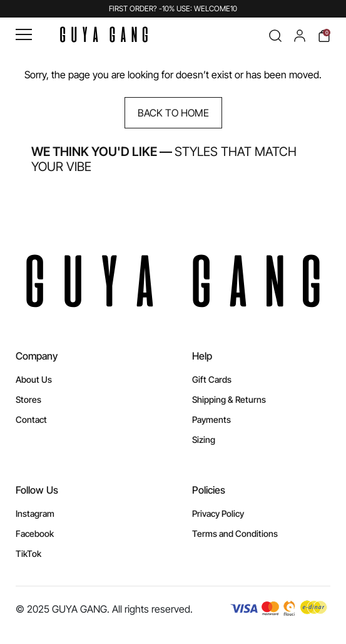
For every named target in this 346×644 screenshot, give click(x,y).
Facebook (35, 533)
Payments (211, 419)
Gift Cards (212, 379)
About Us (34, 379)
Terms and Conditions (235, 533)
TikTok (28, 553)
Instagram (35, 513)
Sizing (204, 439)
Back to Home (173, 113)
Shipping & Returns (229, 399)
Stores (28, 399)
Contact (31, 419)
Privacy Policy (218, 513)
